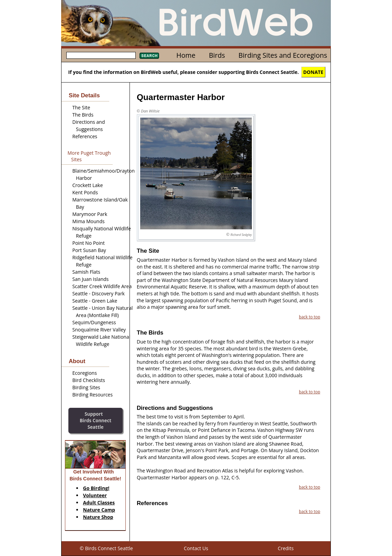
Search (149, 56)
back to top (310, 317)
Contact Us (196, 548)
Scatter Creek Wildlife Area (102, 286)
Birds (217, 55)
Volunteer (95, 495)
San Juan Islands (91, 279)
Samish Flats (86, 272)
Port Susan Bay (89, 250)
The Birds (83, 115)
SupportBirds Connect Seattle (96, 420)
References (85, 136)
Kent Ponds (85, 192)
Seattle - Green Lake (95, 301)
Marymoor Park (90, 214)
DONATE (313, 72)
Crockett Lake (88, 185)
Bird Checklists (89, 380)
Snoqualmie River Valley (99, 330)
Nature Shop (98, 517)
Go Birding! (96, 488)
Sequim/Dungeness (94, 322)
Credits (285, 548)
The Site (81, 107)
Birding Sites (86, 387)
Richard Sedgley (241, 235)
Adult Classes (99, 503)
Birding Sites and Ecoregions (283, 55)
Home (186, 55)
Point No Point (89, 243)
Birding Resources (93, 395)
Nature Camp (99, 510)
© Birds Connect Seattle (106, 548)
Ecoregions (85, 373)
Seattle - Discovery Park (99, 293)
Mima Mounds (89, 221)
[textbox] (101, 55)
